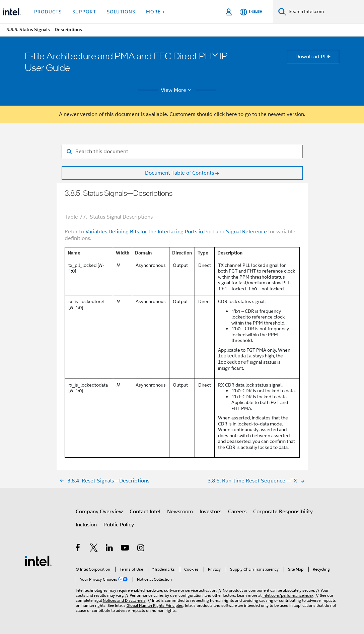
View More (177, 90)
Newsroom (180, 512)
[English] (251, 12)
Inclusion (86, 525)
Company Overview (99, 512)
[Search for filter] (182, 152)
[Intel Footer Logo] (38, 561)
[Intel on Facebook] (78, 549)
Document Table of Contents (179, 173)
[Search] (282, 12)
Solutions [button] (121, 12)
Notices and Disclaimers (124, 600)
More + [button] (156, 12)
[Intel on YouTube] (125, 549)
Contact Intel (145, 512)
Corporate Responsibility (283, 512)
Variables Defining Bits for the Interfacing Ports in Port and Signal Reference (176, 232)
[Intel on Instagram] (141, 549)
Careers (237, 512)
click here (226, 114)
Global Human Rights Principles (155, 605)
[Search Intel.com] (325, 12)
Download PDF (313, 57)
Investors (210, 512)
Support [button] (84, 12)
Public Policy (119, 525)
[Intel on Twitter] (94, 549)
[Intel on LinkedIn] (110, 549)
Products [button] (48, 12)
